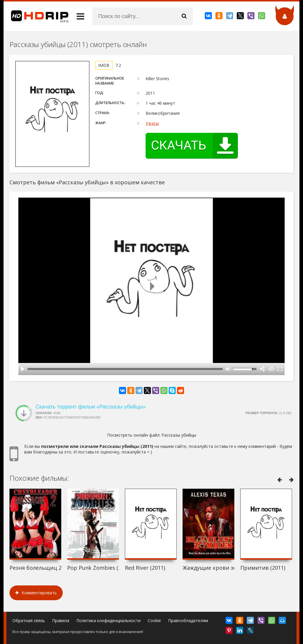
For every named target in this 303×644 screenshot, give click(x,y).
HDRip (36, 16)
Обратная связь (29, 620)
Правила (61, 620)
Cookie (154, 620)
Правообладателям (188, 620)
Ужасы (152, 123)
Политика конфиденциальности (108, 620)
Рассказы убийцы (179, 435)
